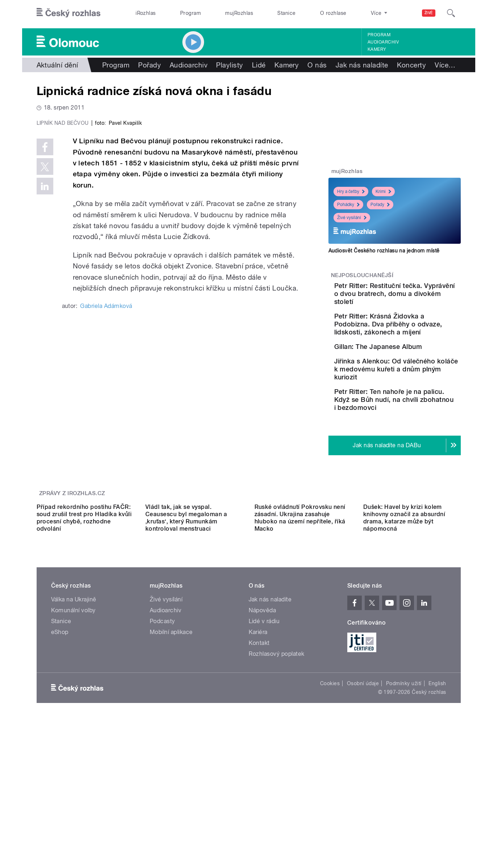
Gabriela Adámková (106, 460)
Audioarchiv (383, 42)
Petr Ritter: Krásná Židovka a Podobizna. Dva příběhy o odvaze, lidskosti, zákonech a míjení (417, 336)
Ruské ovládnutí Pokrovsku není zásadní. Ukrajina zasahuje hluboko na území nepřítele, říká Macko (300, 633)
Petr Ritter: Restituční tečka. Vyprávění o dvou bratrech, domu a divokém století (417, 298)
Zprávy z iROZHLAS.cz (72, 543)
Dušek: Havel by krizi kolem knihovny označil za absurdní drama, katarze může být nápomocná (404, 633)
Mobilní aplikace (171, 747)
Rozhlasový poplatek (277, 769)
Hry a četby (351, 192)
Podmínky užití (404, 798)
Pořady (150, 65)
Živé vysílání (352, 218)
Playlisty (229, 65)
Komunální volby (73, 725)
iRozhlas (146, 13)
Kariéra (258, 747)
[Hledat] (451, 13)
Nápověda (262, 725)
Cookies (330, 798)
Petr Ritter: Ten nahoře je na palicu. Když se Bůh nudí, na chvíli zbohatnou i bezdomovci (414, 446)
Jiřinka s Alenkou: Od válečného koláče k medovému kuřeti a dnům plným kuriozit (408, 407)
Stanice (286, 13)
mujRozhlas (239, 13)
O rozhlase (333, 13)
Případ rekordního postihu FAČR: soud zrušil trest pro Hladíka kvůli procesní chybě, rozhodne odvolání (84, 633)
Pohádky (348, 205)
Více (445, 65)
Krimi (383, 192)
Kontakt (259, 758)
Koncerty (412, 65)
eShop (60, 747)
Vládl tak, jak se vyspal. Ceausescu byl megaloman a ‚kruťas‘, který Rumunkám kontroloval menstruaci (186, 633)
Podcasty (162, 736)
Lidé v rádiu (264, 736)
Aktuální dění (57, 65)
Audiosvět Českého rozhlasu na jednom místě (384, 251)
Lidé (259, 65)
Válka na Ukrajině (74, 714)
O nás (317, 65)
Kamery (377, 49)
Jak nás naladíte (362, 65)
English (437, 798)
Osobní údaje (363, 798)
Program (190, 13)
